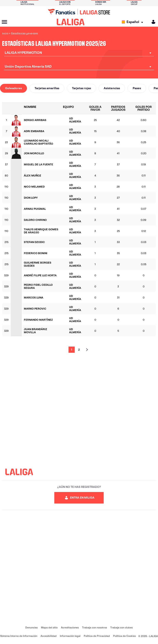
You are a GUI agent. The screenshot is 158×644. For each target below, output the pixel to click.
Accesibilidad (49, 636)
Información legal (70, 636)
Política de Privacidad (97, 636)
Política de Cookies (124, 636)
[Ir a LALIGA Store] (79, 12)
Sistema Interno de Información (19, 636)
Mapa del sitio (49, 627)
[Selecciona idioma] (133, 22)
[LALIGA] (71, 22)
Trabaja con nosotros (95, 627)
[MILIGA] (152, 22)
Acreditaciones (70, 627)
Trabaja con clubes (121, 627)
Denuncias (31, 627)
